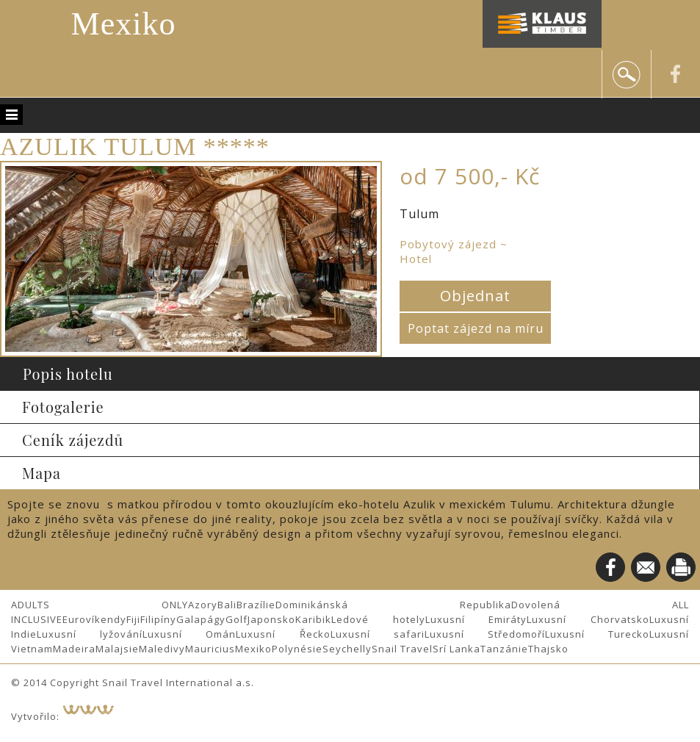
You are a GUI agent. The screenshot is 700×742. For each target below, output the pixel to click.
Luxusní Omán (189, 634)
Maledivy (162, 649)
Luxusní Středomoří (485, 634)
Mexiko (124, 24)
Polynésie (297, 649)
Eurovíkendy (94, 619)
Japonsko (271, 619)
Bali (227, 605)
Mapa (42, 473)
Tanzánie (504, 649)
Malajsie (117, 649)
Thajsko (548, 649)
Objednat (475, 296)
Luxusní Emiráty (476, 619)
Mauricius (210, 649)
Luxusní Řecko (283, 634)
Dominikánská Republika (393, 605)
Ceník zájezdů (73, 440)
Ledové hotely (378, 619)
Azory (203, 605)
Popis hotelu (68, 374)
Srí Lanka (457, 649)
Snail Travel (402, 649)
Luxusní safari (378, 634)
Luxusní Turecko (597, 634)
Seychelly (347, 649)
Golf (237, 619)
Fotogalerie (63, 407)
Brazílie (256, 605)
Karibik (313, 619)
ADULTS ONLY (100, 605)
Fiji (133, 619)
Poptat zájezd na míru (476, 328)
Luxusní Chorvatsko (588, 619)
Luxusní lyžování (90, 634)
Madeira (74, 649)
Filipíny (158, 619)
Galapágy (201, 619)
